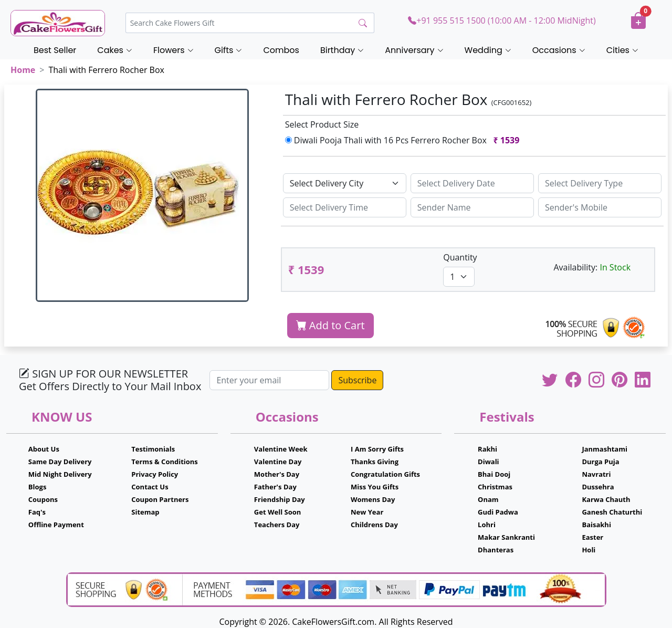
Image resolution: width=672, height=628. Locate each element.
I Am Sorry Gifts (377, 449)
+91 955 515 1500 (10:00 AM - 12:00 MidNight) (502, 20)
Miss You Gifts (375, 487)
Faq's (37, 512)
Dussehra (598, 487)
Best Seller (55, 50)
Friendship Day (280, 499)
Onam (488, 499)
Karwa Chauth (606, 499)
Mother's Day (277, 474)
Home (23, 70)
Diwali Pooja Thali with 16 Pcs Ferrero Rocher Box (405, 140)
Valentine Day (278, 462)
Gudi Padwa (498, 512)
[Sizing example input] (472, 183)
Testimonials (153, 449)
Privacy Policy (155, 474)
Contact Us (150, 487)
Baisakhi (596, 525)
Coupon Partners (160, 499)
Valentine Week (281, 449)
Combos (281, 50)
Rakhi (487, 449)
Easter (592, 537)
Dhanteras (496, 550)
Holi (589, 550)
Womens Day (373, 499)
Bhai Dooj (494, 474)
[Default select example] (345, 183)
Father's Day (275, 487)
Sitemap (145, 512)
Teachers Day (277, 525)
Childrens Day (374, 525)
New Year (367, 512)
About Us (44, 449)
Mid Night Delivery (60, 474)
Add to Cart (330, 325)
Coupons (43, 499)
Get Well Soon (277, 512)
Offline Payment (56, 525)
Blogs (38, 487)
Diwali (489, 462)
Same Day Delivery (60, 462)
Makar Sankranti (506, 537)
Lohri (487, 525)
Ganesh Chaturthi (612, 512)
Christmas (495, 487)
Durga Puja (600, 462)
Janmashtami (605, 449)
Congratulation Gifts (385, 474)
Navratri (596, 474)
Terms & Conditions (165, 462)
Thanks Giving (375, 462)
